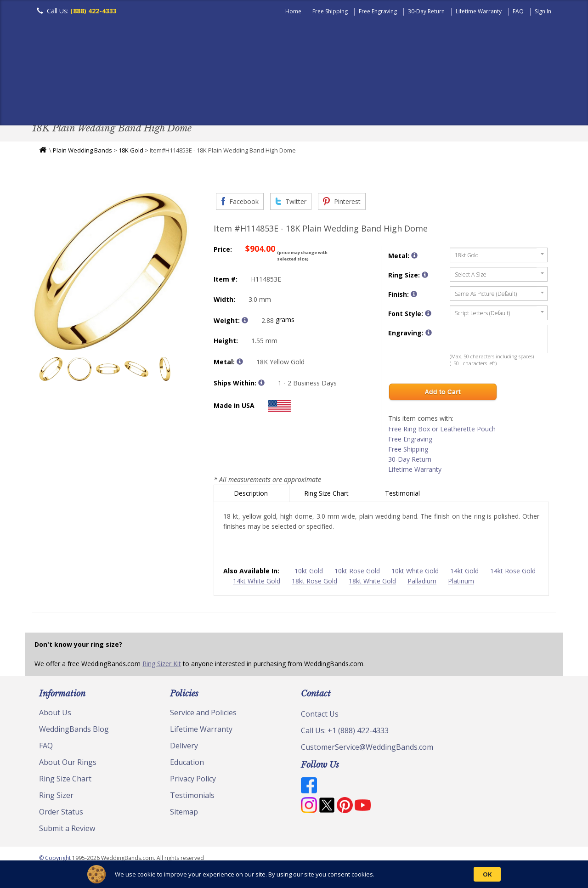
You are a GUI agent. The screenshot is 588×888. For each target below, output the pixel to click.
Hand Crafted (345, 103)
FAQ (518, 11)
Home (293, 11)
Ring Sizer (56, 798)
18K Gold (131, 153)
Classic (138, 103)
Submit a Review (67, 831)
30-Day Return (426, 11)
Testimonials (192, 798)
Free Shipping (330, 11)
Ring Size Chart (327, 495)
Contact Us (320, 716)
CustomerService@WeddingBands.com (367, 749)
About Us (55, 715)
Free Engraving (378, 11)
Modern (290, 103)
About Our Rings (68, 764)
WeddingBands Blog (74, 731)
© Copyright (56, 860)
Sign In (543, 11)
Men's (51, 103)
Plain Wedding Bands (82, 153)
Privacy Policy (193, 781)
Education (187, 764)
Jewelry (401, 103)
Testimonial (403, 495)
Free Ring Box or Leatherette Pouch (442, 431)
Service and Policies (203, 715)
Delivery (184, 748)
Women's (93, 103)
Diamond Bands (231, 103)
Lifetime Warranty (479, 11)
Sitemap (184, 814)
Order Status (61, 814)
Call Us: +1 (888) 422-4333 (345, 733)
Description (252, 495)
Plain (177, 103)
